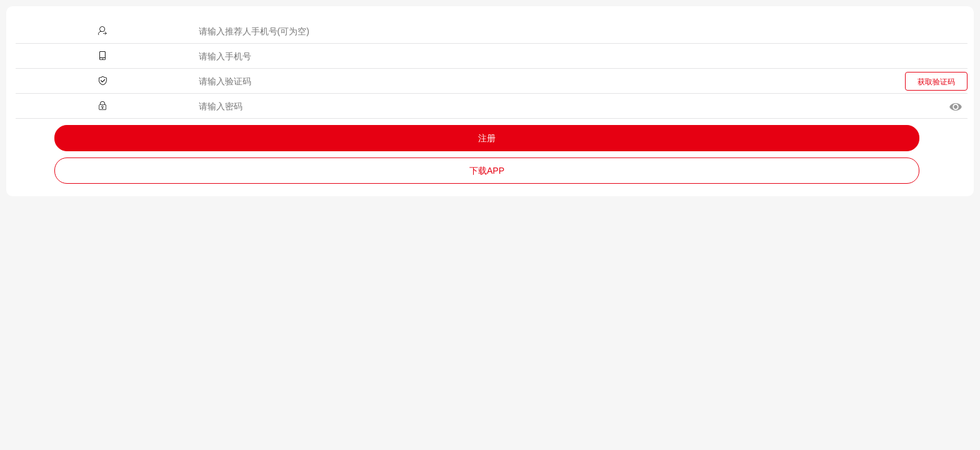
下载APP (487, 171)
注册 (487, 138)
